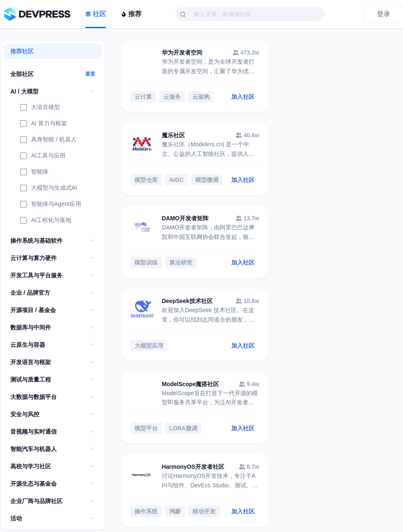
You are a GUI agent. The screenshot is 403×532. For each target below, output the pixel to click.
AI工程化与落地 (46, 221)
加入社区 (230, 98)
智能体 (34, 172)
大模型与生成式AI (49, 188)
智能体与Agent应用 (51, 205)
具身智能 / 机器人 (48, 140)
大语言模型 (40, 108)
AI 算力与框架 (44, 124)
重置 (90, 74)
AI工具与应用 (43, 156)
